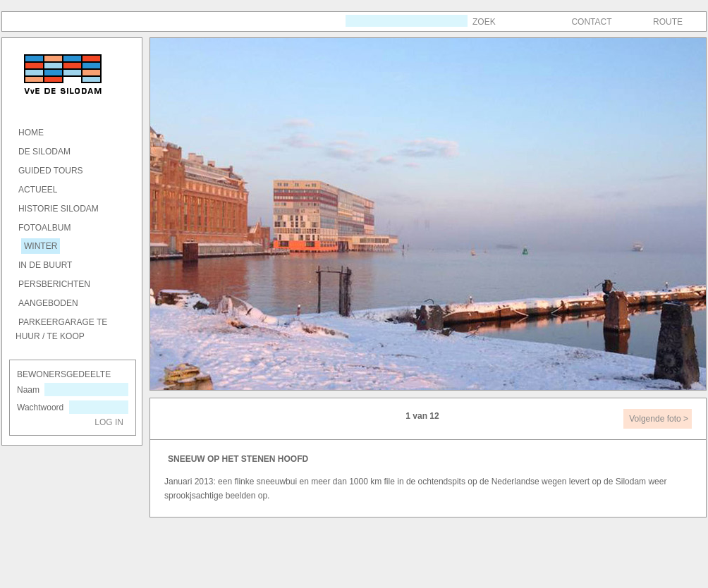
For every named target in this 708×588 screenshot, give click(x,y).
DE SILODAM (44, 152)
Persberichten (54, 284)
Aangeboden (48, 303)
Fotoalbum (44, 228)
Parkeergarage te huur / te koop (61, 329)
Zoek (484, 22)
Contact (591, 22)
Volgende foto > (659, 419)
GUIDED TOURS (51, 171)
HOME (31, 133)
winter (41, 246)
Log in (109, 422)
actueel (38, 190)
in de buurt (45, 265)
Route (668, 22)
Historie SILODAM (59, 209)
